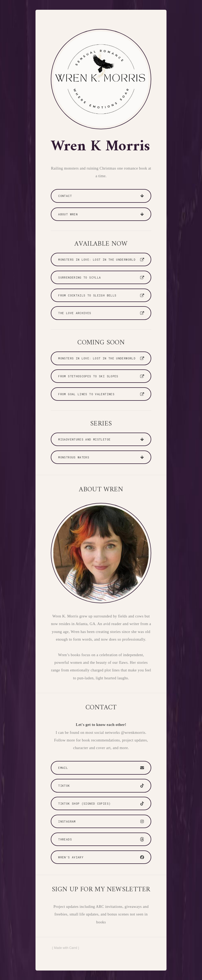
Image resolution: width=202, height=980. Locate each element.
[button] (101, 196)
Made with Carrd (65, 948)
